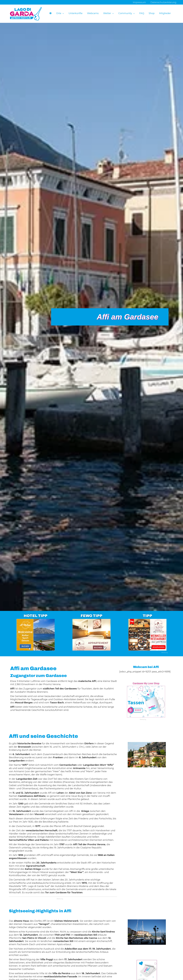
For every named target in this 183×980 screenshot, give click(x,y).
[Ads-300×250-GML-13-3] (146, 702)
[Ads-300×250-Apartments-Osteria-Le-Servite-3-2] (91, 635)
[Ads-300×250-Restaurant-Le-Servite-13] (147, 635)
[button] (63, 13)
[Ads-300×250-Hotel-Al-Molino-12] (36, 635)
